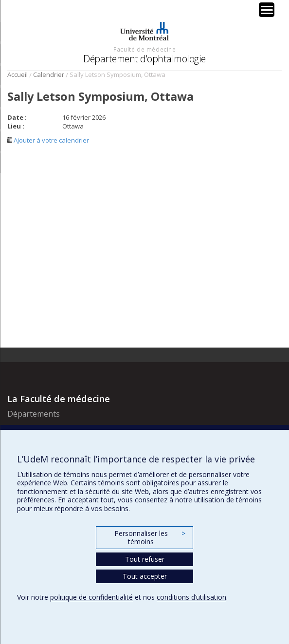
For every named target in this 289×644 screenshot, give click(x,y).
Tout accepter (145, 576)
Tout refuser (145, 559)
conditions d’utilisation (191, 597)
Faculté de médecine (144, 49)
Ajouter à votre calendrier (48, 140)
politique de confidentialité (91, 597)
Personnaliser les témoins (150, 538)
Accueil (18, 74)
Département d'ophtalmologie (144, 59)
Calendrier (49, 74)
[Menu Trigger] (267, 10)
